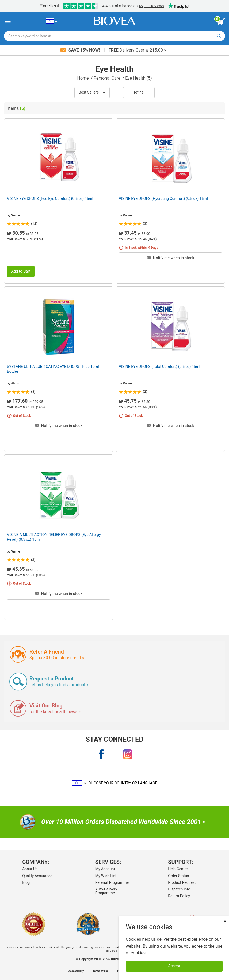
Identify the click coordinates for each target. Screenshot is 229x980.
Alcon (15, 383)
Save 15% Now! (81, 50)
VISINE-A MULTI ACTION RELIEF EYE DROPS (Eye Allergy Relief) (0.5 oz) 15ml (54, 537)
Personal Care (108, 78)
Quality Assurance (37, 876)
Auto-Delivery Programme (106, 891)
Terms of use (100, 971)
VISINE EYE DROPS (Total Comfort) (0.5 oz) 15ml (159, 367)
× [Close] (225, 921)
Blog (26, 882)
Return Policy (179, 896)
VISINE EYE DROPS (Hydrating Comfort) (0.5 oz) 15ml (163, 199)
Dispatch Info (179, 889)
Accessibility (76, 971)
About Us (30, 869)
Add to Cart (21, 271)
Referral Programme (112, 882)
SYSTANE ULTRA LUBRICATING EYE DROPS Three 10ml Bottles (53, 369)
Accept (174, 966)
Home (83, 78)
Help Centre (178, 869)
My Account (105, 869)
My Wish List (106, 876)
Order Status (178, 876)
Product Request (182, 882)
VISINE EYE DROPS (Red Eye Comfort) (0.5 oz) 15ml (50, 199)
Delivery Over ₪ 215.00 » (137, 50)
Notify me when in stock (170, 258)
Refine (139, 92)
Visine (16, 215)
